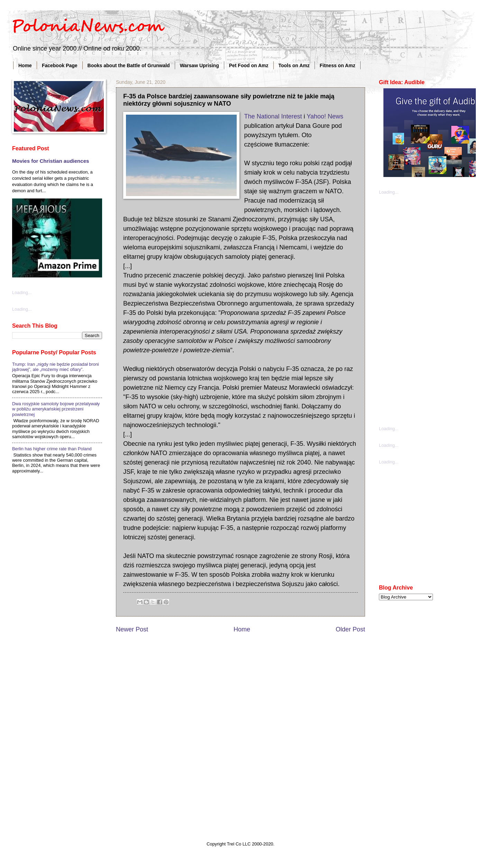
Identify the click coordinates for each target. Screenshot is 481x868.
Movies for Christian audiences (51, 161)
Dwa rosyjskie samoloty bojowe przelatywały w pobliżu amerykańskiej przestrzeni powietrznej (56, 409)
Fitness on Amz (338, 65)
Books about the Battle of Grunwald (129, 65)
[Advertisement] (414, 310)
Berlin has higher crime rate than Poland (52, 449)
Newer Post (132, 629)
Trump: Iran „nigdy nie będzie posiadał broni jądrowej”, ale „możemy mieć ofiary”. (56, 367)
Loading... (22, 293)
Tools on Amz (294, 65)
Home (25, 65)
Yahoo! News (325, 116)
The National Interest (273, 116)
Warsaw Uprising (199, 65)
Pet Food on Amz (249, 65)
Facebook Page (60, 65)
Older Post (350, 629)
